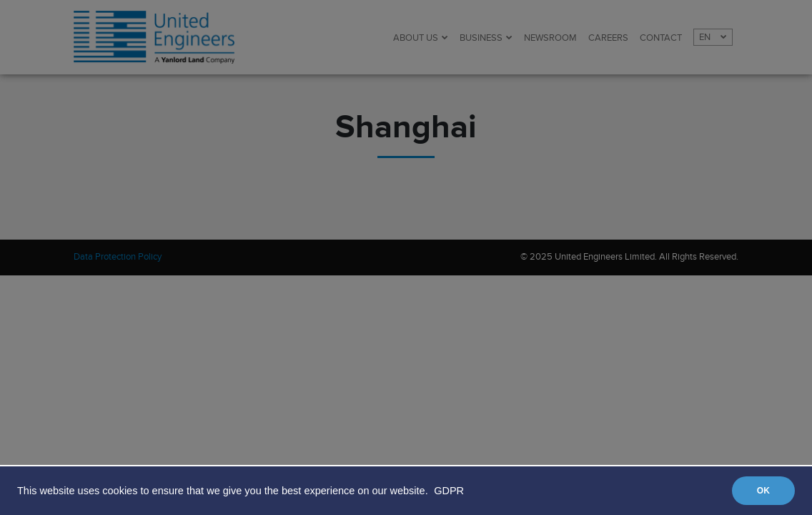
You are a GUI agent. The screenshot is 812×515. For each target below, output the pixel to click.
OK (763, 491)
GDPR (449, 491)
